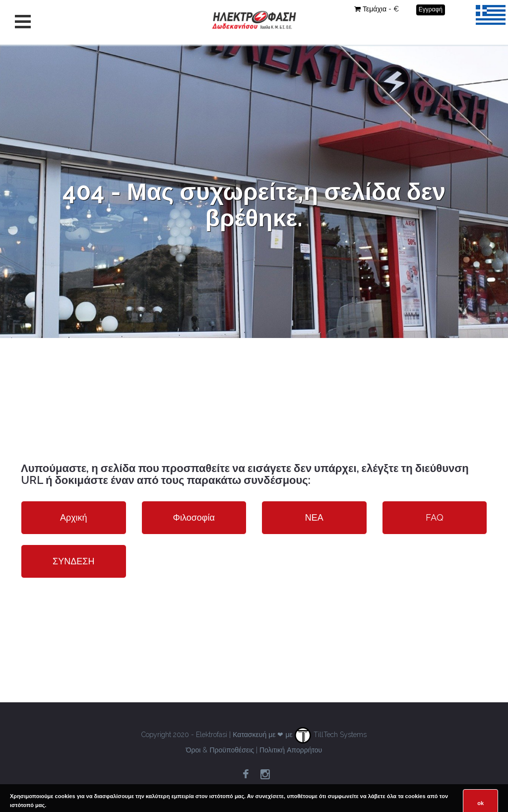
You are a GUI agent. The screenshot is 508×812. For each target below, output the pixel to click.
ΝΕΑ (314, 517)
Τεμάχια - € (377, 9)
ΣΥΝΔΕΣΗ (73, 561)
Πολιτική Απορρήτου (291, 750)
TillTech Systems (331, 735)
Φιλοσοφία (194, 517)
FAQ (435, 517)
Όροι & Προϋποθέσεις (220, 750)
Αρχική (74, 517)
